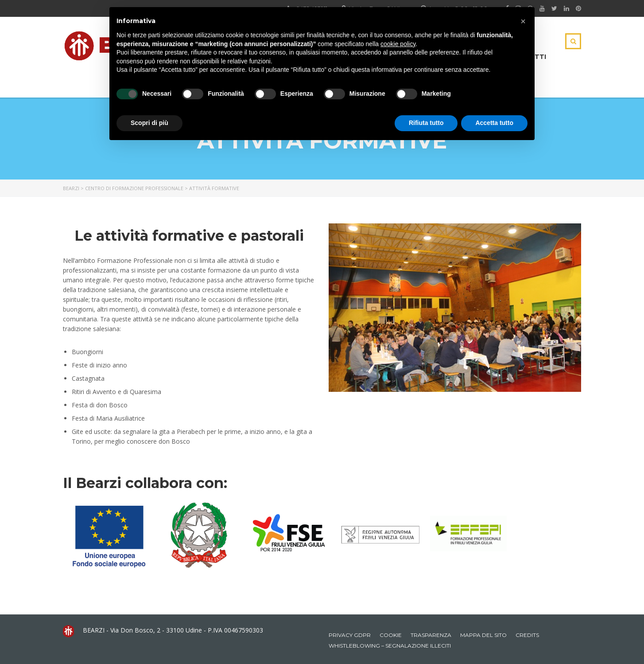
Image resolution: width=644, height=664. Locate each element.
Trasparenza (431, 635)
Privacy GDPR (350, 635)
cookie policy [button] (398, 44)
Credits (527, 635)
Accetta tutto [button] (494, 123)
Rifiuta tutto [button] (426, 123)
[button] (523, 21)
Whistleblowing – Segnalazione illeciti (390, 646)
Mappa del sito (483, 635)
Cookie (391, 635)
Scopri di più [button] (149, 123)
